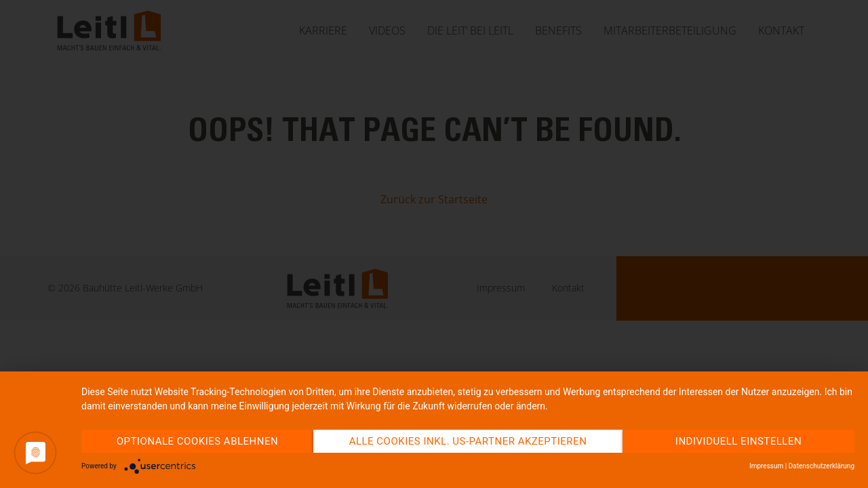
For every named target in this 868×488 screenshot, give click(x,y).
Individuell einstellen (738, 441)
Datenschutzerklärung (822, 466)
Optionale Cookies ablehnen (197, 441)
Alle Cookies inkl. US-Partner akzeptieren (468, 441)
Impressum (766, 466)
